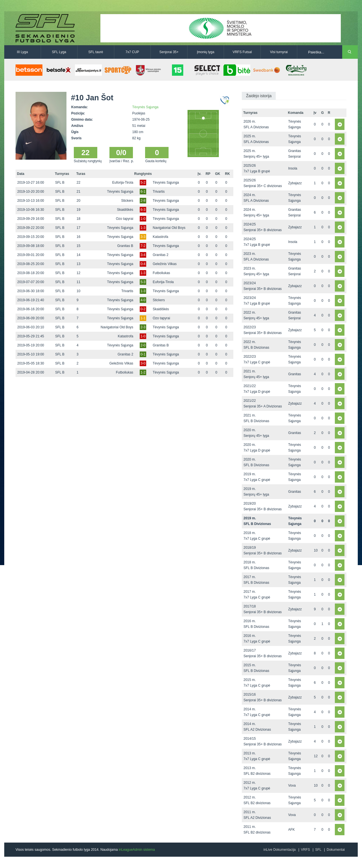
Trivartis (159, 192)
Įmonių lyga (205, 52)
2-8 (143, 201)
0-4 (143, 264)
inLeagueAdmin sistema (137, 850)
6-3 (143, 210)
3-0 (143, 363)
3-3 (143, 237)
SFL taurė (96, 52)
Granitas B (125, 246)
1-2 (143, 372)
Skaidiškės (125, 210)
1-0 (143, 219)
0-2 (143, 309)
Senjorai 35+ (169, 52)
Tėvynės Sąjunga (146, 107)
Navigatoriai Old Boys (169, 228)
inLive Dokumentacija (279, 850)
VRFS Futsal (242, 52)
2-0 (143, 345)
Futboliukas (161, 273)
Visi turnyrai (279, 52)
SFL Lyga (59, 52)
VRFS (305, 850)
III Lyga (22, 52)
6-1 (143, 192)
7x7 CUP (132, 52)
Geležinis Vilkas (165, 264)
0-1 (143, 354)
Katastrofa (160, 237)
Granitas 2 (160, 255)
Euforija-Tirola (123, 183)
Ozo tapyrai (125, 219)
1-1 (143, 318)
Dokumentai (336, 850)
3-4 (143, 255)
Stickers (127, 201)
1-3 (143, 228)
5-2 (143, 183)
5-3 (143, 282)
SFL (318, 850)
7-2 (143, 246)
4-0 (143, 300)
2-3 (143, 327)
